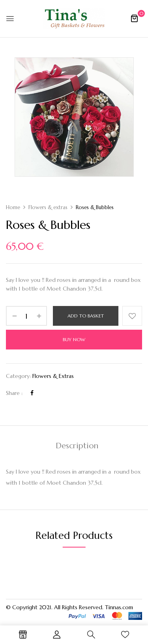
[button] (134, 18)
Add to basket (86, 316)
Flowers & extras (48, 207)
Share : (14, 393)
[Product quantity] (26, 316)
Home (13, 207)
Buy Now (74, 339)
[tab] (77, 446)
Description (77, 446)
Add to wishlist (132, 316)
